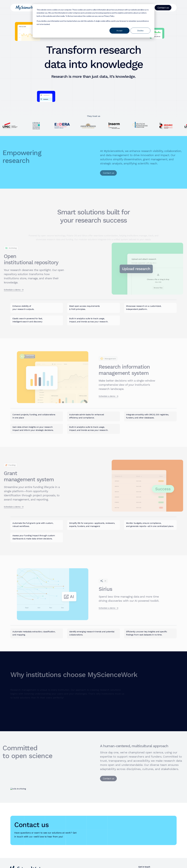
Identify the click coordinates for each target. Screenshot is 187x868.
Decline (140, 31)
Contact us (163, 8)
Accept (119, 31)
